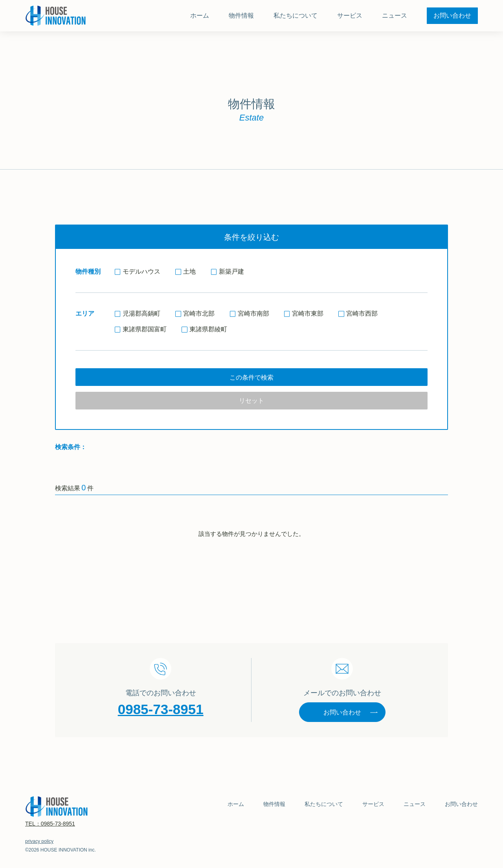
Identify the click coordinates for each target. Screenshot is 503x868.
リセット (251, 401)
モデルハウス (138, 271)
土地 (185, 271)
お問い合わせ (351, 712)
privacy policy (39, 841)
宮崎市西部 (358, 313)
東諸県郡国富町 (141, 329)
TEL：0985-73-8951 (50, 824)
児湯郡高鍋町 (138, 313)
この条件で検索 (251, 377)
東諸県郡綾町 (204, 329)
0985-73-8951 (161, 709)
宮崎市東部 (304, 313)
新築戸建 (228, 271)
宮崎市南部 (250, 313)
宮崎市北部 (195, 313)
